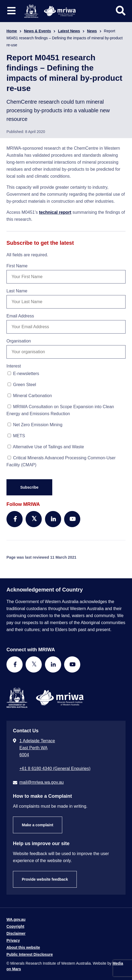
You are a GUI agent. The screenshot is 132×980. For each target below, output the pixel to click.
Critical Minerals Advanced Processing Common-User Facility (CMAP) (61, 461)
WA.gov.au (16, 919)
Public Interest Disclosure (30, 954)
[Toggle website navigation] (11, 11)
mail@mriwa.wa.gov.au (41, 782)
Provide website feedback (45, 879)
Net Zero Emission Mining (35, 425)
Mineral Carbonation (30, 396)
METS (16, 436)
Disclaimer (16, 933)
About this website (23, 947)
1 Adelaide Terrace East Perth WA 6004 (37, 748)
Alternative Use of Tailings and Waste (46, 447)
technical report (55, 212)
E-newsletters (23, 374)
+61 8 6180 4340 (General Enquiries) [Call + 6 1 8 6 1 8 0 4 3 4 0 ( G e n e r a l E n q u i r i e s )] (55, 769)
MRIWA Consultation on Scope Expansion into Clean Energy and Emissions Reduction (60, 410)
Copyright (15, 926)
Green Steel (22, 385)
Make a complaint (38, 825)
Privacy (13, 940)
